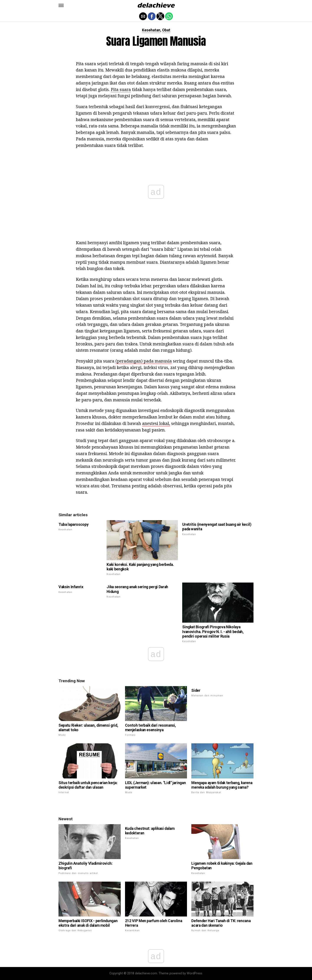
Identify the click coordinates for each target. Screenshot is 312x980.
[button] (61, 5)
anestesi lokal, (156, 423)
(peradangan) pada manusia (144, 361)
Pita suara (121, 89)
